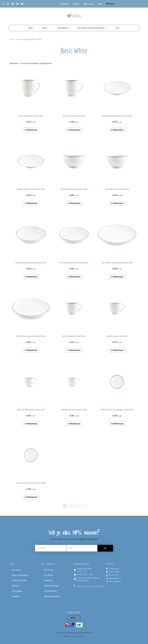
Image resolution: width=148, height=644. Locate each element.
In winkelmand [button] (31, 130)
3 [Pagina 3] (71, 506)
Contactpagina (17, 591)
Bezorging (16, 586)
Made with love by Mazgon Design (74, 636)
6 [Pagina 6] (80, 506)
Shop (45, 28)
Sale (118, 28)
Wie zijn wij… (49, 570)
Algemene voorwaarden (52, 596)
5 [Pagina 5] (77, 506)
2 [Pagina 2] (68, 506)
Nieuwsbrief (48, 580)
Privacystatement (51, 591)
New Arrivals (63, 28)
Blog (100, 4)
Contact (76, 4)
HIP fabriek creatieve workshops (92, 28)
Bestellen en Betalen (19, 580)
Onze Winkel (49, 575)
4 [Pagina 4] (74, 506)
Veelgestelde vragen (51, 586)
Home (31, 28)
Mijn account (89, 4)
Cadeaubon (65, 4)
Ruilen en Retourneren (20, 575)
